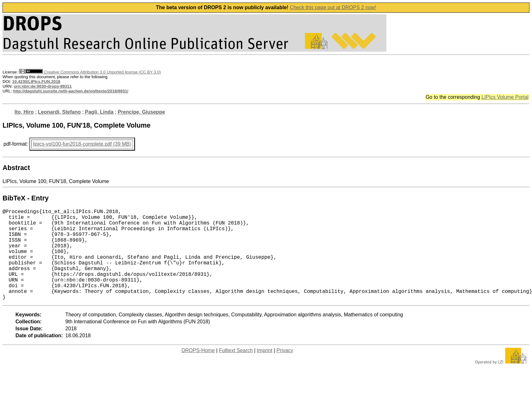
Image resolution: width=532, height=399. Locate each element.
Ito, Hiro (24, 112)
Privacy (285, 371)
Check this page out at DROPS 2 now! (333, 7)
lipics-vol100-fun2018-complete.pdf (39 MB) (82, 144)
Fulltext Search (236, 371)
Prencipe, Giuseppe (141, 112)
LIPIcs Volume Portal (505, 97)
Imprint (265, 371)
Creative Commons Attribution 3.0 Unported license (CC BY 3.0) (90, 72)
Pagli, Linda (99, 112)
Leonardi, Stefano (59, 112)
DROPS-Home (198, 371)
